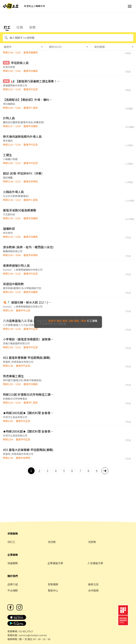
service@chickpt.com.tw (33, 635)
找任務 (52, 542)
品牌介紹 (13, 584)
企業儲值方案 (55, 563)
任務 (20, 27)
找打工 (11, 542)
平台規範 (13, 590)
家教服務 (53, 584)
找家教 (92, 542)
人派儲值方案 (95, 563)
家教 (32, 27)
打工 (7, 27)
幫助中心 (53, 590)
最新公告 (93, 584)
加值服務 (13, 563)
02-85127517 (26, 631)
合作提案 (93, 590)
